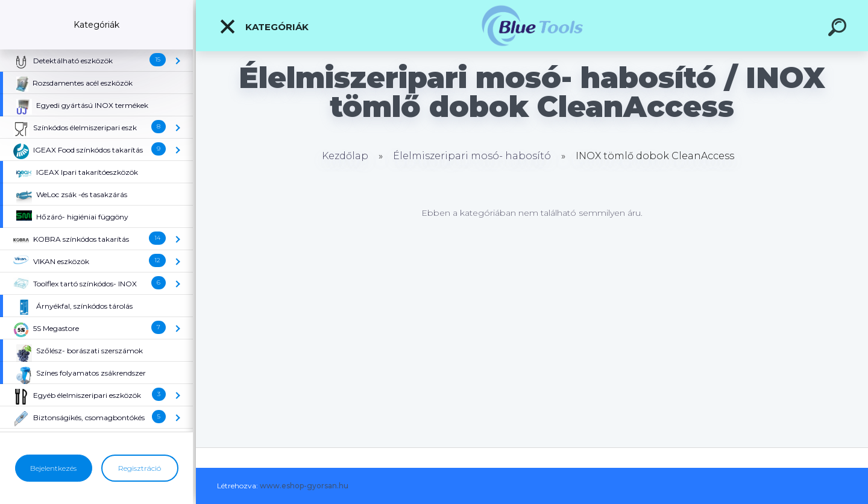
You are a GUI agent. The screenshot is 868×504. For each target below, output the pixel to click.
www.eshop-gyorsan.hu (304, 486)
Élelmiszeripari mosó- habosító (472, 156)
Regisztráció (140, 468)
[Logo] (532, 26)
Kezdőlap (345, 156)
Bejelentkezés (53, 468)
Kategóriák (264, 27)
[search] (839, 29)
